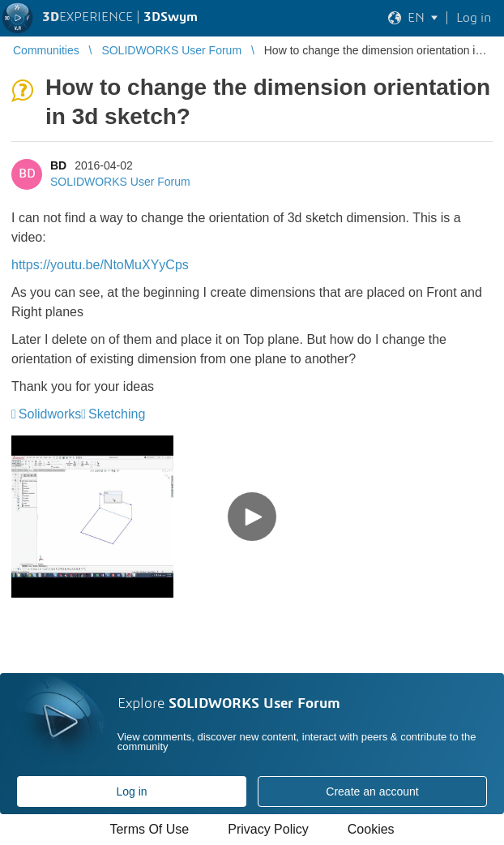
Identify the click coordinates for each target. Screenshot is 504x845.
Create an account (372, 791)
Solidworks (50, 414)
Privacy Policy (268, 829)
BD (58, 165)
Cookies (371, 829)
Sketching (117, 414)
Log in (131, 791)
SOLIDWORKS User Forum (120, 182)
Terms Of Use (149, 829)
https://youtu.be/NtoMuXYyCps (100, 265)
